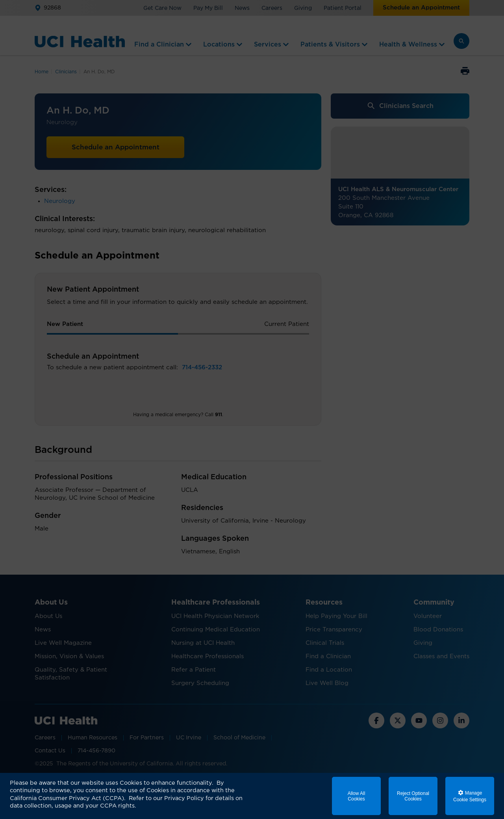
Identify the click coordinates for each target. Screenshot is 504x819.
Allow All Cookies (357, 796)
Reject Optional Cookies (413, 796)
